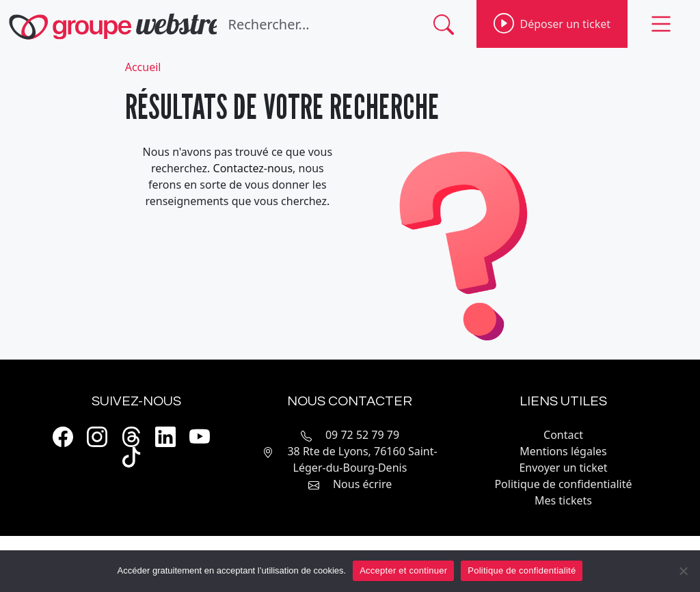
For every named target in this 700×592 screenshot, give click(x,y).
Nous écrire (362, 484)
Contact (563, 435)
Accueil (143, 67)
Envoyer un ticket (563, 468)
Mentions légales (563, 451)
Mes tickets (563, 500)
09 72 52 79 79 (362, 435)
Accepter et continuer (403, 570)
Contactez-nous (253, 168)
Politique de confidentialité (563, 484)
